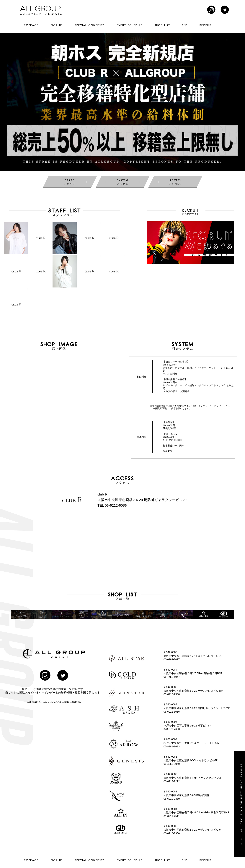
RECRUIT (206, 25)
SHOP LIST (162, 25)
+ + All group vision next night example (241, 804)
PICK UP (57, 25)
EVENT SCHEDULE (130, 25)
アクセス (175, 182)
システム (122, 182)
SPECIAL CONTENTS (90, 25)
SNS (185, 25)
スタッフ (70, 182)
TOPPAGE (31, 25)
